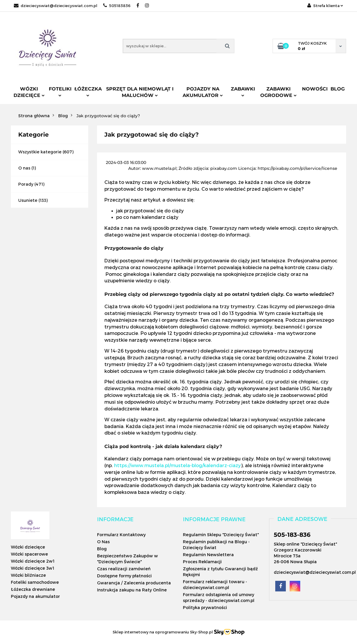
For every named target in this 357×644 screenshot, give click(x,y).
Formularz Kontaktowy (121, 535)
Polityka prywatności (205, 607)
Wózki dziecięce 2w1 (33, 561)
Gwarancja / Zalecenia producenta (134, 583)
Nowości (315, 89)
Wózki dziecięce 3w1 (32, 568)
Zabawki (243, 91)
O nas (24, 168)
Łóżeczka (88, 91)
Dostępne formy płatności (124, 576)
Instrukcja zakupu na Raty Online (132, 590)
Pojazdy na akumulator (203, 92)
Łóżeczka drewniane (33, 589)
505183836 (117, 6)
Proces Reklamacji (202, 562)
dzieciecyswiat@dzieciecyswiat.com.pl (56, 6)
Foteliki (60, 91)
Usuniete (28, 200)
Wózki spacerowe (29, 554)
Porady (26, 184)
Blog (338, 89)
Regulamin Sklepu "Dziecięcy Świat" (221, 535)
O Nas (103, 542)
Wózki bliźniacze (28, 575)
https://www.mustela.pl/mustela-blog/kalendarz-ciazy (177, 465)
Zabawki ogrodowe (278, 92)
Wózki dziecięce (29, 92)
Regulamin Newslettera (208, 555)
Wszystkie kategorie (40, 152)
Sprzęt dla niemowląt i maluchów (140, 92)
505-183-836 (292, 535)
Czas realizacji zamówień (124, 569)
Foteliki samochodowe (35, 582)
